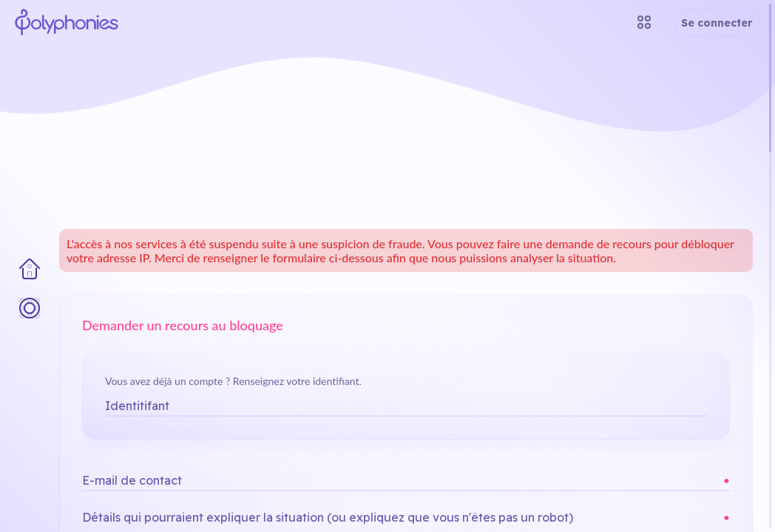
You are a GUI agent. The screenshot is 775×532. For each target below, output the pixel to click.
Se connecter (717, 23)
